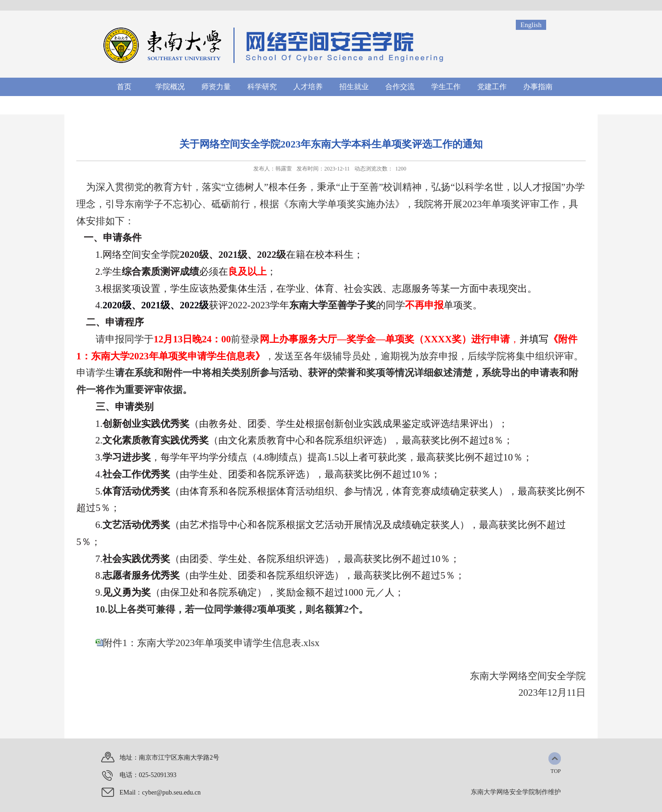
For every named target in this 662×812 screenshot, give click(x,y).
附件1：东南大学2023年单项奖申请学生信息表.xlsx (211, 643)
